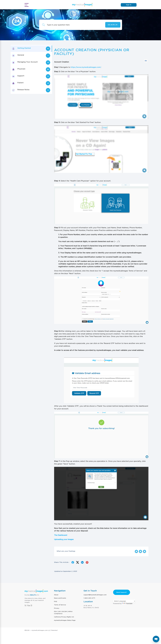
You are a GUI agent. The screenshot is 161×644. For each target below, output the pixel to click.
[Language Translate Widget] (124, 601)
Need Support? (122, 592)
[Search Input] (74, 25)
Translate (127, 604)
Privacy (57, 608)
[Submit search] (113, 25)
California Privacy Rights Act (64, 617)
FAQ (55, 601)
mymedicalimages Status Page (65, 620)
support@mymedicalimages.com (95, 595)
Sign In (129, 5)
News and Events (60, 598)
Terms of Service (60, 605)
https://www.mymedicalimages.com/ (86, 67)
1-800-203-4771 (89, 598)
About (56, 595)
